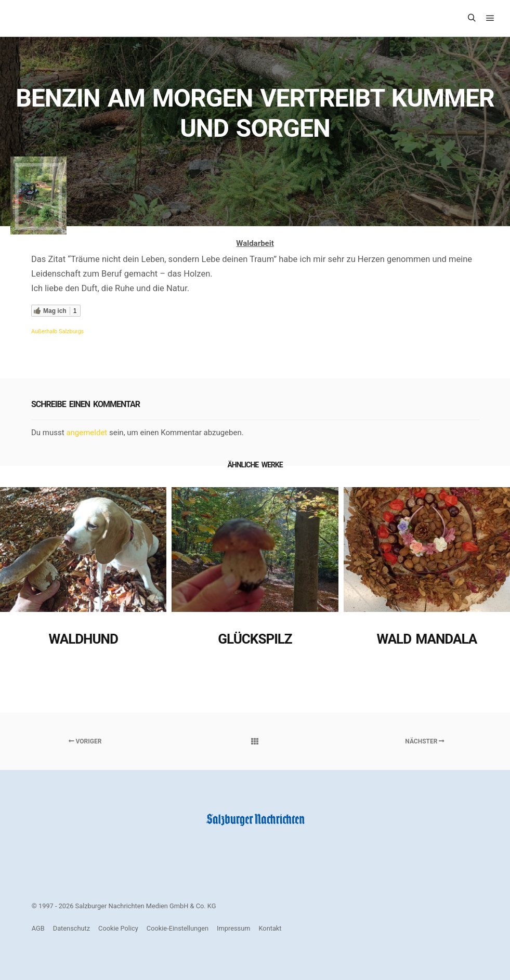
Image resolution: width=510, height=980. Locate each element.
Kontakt (270, 928)
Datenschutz (71, 928)
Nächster (425, 741)
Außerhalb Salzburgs (57, 331)
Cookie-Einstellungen (178, 928)
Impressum (233, 928)
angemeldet (87, 433)
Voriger (85, 741)
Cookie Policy (118, 928)
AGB (38, 928)
